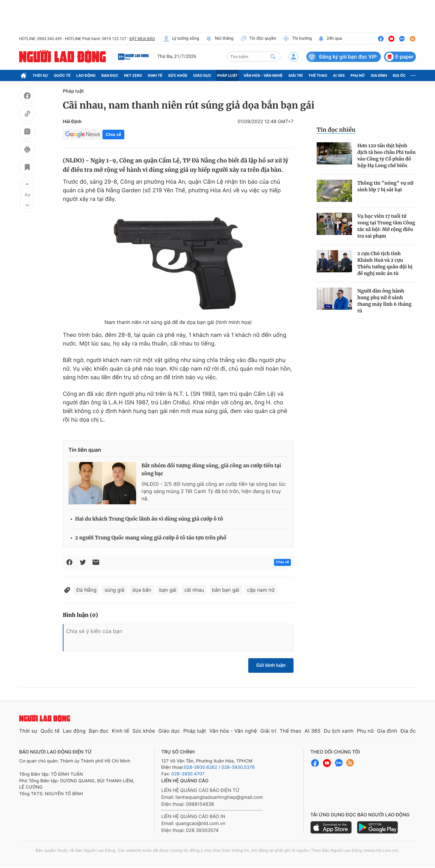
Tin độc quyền (258, 39)
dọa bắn (142, 590)
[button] (27, 184)
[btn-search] (273, 57)
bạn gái (168, 590)
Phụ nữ (358, 75)
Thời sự (40, 75)
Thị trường (297, 39)
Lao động (86, 75)
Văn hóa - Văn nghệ (263, 75)
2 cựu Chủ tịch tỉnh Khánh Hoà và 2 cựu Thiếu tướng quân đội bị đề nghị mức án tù (385, 263)
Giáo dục (202, 75)
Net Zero (133, 75)
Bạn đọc (110, 75)
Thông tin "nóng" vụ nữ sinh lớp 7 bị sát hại (385, 186)
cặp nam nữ (261, 590)
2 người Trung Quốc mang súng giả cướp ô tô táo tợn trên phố (151, 538)
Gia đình (379, 75)
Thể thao (318, 75)
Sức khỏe (178, 75)
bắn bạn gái (226, 590)
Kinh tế (155, 75)
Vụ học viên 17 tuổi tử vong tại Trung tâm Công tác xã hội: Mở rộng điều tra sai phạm (386, 226)
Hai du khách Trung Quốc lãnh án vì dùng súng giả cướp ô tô (149, 519)
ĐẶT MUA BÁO (142, 39)
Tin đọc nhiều (336, 130)
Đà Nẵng (86, 590)
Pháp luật (227, 75)
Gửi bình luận (271, 665)
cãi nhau (194, 590)
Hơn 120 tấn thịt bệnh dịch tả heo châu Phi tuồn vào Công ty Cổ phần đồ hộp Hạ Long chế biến (386, 156)
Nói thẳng (219, 39)
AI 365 (339, 75)
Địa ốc (399, 75)
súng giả (114, 590)
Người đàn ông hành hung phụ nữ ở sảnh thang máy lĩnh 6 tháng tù (384, 301)
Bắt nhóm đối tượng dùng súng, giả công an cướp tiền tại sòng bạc (211, 470)
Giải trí (295, 75)
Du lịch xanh (339, 731)
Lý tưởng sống (181, 39)
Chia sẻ (113, 135)
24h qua (330, 39)
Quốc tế (62, 75)
